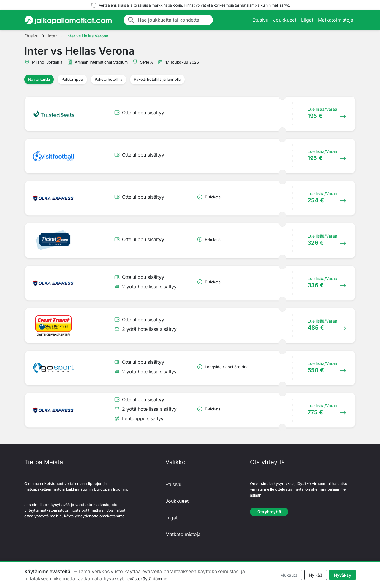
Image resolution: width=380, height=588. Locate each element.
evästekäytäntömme (147, 579)
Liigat (307, 20)
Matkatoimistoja (336, 20)
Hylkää (316, 575)
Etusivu (260, 20)
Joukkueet (285, 20)
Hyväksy (343, 575)
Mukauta (289, 575)
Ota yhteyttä (269, 512)
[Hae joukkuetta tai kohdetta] (174, 20)
